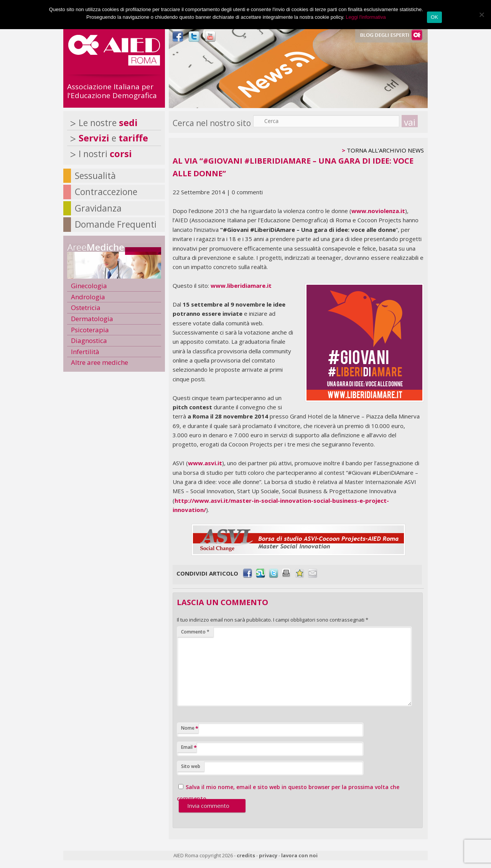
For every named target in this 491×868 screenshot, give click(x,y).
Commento (195, 632)
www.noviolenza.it (378, 211)
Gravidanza (98, 208)
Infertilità (85, 352)
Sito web (191, 766)
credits (246, 855)
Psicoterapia (90, 330)
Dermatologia (92, 319)
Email (189, 747)
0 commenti (247, 192)
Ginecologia (89, 286)
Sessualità (95, 176)
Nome (190, 728)
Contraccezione (106, 192)
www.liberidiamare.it (241, 286)
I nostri (105, 154)
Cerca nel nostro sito (212, 123)
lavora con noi (299, 855)
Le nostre (108, 123)
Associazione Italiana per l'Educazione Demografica (112, 91)
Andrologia (88, 297)
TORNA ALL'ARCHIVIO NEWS (385, 150)
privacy (268, 855)
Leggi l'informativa (366, 17)
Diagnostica (89, 340)
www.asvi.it (205, 463)
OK (434, 17)
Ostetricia (86, 308)
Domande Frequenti (116, 224)
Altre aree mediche (100, 362)
